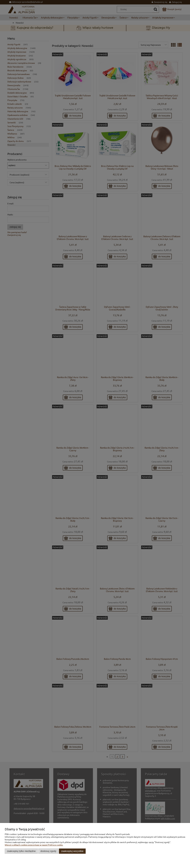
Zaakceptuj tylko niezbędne (21, 851)
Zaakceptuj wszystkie (72, 851)
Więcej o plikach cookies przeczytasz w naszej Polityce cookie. (34, 845)
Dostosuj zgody (48, 851)
